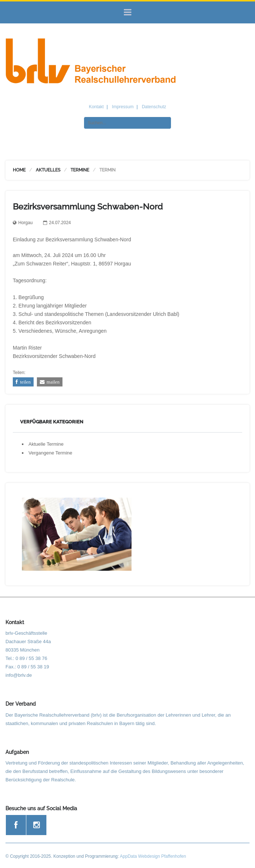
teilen (24, 382)
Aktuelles (48, 170)
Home (19, 170)
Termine (80, 170)
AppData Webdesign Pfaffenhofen (153, 856)
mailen (52, 382)
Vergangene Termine (50, 453)
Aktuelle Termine (46, 444)
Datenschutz (154, 107)
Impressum (123, 107)
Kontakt (96, 107)
